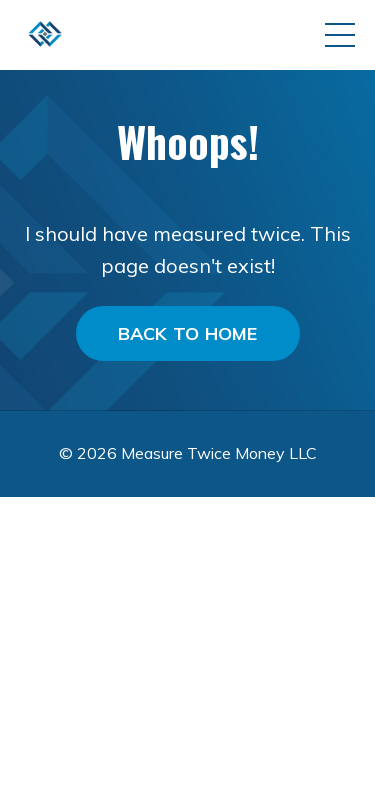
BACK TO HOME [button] (188, 333)
